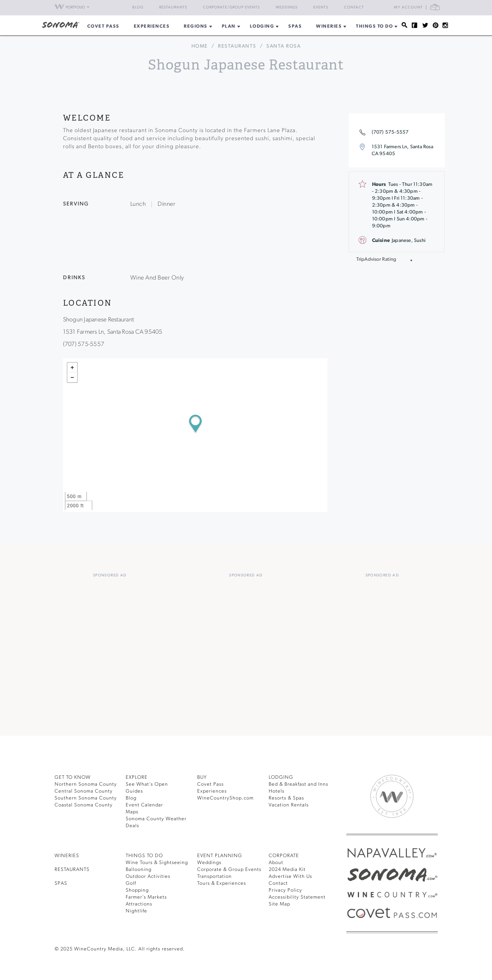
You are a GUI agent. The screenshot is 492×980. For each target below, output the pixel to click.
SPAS (61, 883)
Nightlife (136, 911)
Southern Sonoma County (86, 798)
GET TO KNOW (73, 777)
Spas (295, 26)
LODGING (281, 777)
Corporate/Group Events (231, 7)
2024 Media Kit (287, 870)
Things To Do (374, 26)
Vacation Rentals (289, 805)
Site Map (279, 904)
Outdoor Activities (148, 877)
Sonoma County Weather (156, 819)
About (276, 863)
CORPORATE (284, 856)
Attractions (139, 904)
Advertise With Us (290, 877)
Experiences (152, 26)
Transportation (214, 877)
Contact (354, 7)
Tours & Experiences (222, 883)
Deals (132, 826)
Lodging (262, 26)
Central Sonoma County (84, 791)
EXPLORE (137, 777)
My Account (408, 7)
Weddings (287, 7)
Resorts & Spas (286, 798)
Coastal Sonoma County (84, 805)
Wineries (329, 26)
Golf (131, 883)
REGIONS (196, 26)
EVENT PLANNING (220, 856)
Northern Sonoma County (86, 784)
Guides (134, 791)
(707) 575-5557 (390, 132)
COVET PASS (103, 26)
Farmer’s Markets (146, 897)
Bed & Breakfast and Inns (298, 784)
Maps (132, 812)
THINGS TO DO (144, 856)
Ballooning (139, 870)
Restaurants (173, 7)
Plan (229, 26)
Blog (138, 7)
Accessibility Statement (297, 897)
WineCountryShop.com (225, 798)
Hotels (277, 791)
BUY (202, 777)
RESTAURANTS (72, 870)
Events (321, 7)
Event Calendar (144, 805)
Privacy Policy (285, 890)
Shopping (137, 890)
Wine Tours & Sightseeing (157, 863)
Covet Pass (210, 784)
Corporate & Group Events (229, 870)
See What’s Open (147, 784)
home (200, 46)
